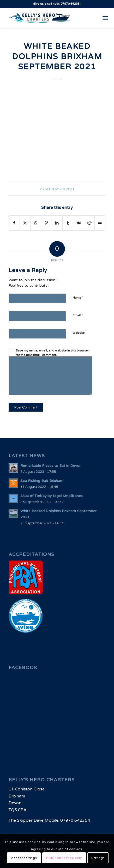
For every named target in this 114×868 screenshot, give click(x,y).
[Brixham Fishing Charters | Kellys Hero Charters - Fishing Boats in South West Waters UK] (47, 18)
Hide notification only (64, 858)
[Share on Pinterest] (46, 223)
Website (79, 333)
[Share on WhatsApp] (36, 223)
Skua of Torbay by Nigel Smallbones (52, 496)
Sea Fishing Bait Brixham (42, 481)
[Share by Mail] (100, 223)
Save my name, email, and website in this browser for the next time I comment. (52, 353)
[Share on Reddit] (89, 223)
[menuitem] (105, 18)
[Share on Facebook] (14, 223)
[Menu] (105, 18)
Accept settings (24, 858)
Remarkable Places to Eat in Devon (51, 466)
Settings (98, 858)
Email (78, 315)
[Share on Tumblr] (68, 223)
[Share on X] (25, 223)
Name (78, 298)
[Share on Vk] (79, 223)
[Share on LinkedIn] (57, 223)
